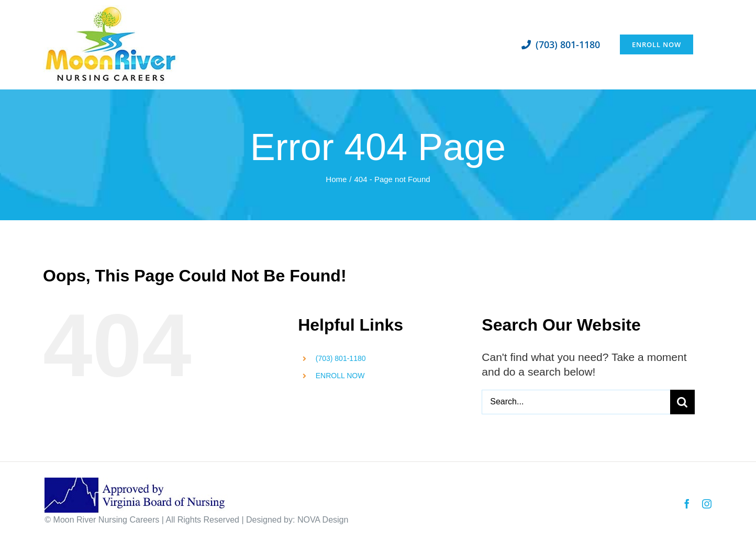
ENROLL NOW (340, 376)
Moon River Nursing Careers (107, 520)
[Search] (682, 402)
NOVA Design (323, 520)
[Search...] (576, 402)
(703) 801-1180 (341, 358)
